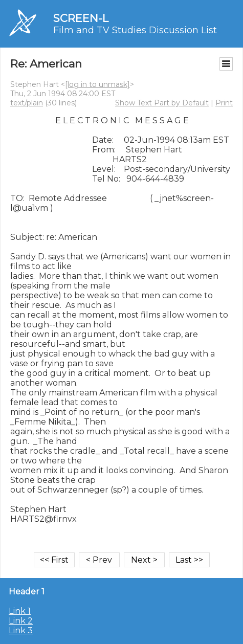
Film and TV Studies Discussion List (135, 30)
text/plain (27, 103)
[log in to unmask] (97, 84)
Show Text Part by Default (162, 103)
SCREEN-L (81, 18)
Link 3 (21, 630)
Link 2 (21, 621)
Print (224, 103)
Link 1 (20, 611)
